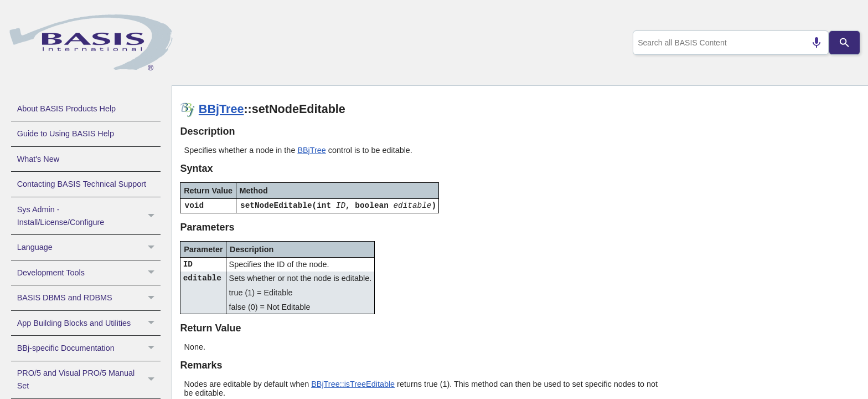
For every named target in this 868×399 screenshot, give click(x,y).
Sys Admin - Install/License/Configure (89, 216)
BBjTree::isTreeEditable (353, 384)
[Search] (845, 43)
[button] (153, 216)
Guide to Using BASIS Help (66, 134)
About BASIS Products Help (66, 109)
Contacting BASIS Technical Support (82, 184)
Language (89, 247)
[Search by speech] (812, 43)
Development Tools (89, 273)
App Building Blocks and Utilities (89, 323)
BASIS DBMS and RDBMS (89, 298)
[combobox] (729, 43)
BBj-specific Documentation (89, 348)
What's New (38, 159)
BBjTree (221, 109)
